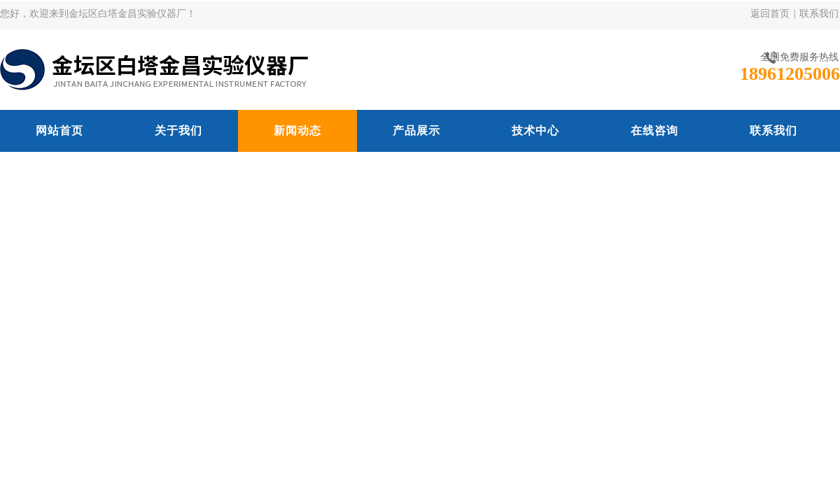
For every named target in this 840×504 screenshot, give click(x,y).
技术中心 (535, 131)
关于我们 (178, 131)
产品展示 (416, 131)
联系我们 (819, 14)
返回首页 (770, 14)
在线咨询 (654, 131)
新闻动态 (297, 131)
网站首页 (59, 131)
